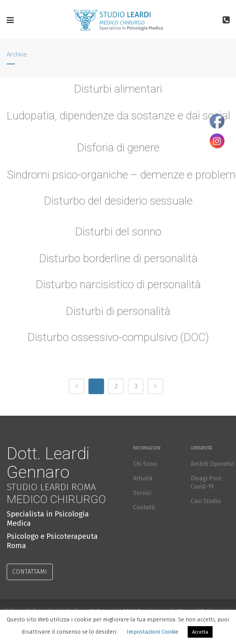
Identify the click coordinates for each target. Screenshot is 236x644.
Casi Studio (206, 501)
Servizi (142, 493)
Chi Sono (145, 464)
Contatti (144, 507)
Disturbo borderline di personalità (118, 260)
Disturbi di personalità (118, 312)
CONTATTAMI (30, 572)
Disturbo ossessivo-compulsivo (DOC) (118, 338)
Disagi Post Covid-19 (206, 482)
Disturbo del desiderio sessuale (118, 201)
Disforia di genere (118, 147)
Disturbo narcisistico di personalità (118, 286)
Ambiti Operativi (213, 464)
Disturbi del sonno (118, 233)
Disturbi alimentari (118, 89)
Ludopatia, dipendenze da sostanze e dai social (119, 115)
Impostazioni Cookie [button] (153, 632)
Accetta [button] (200, 632)
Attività (143, 478)
